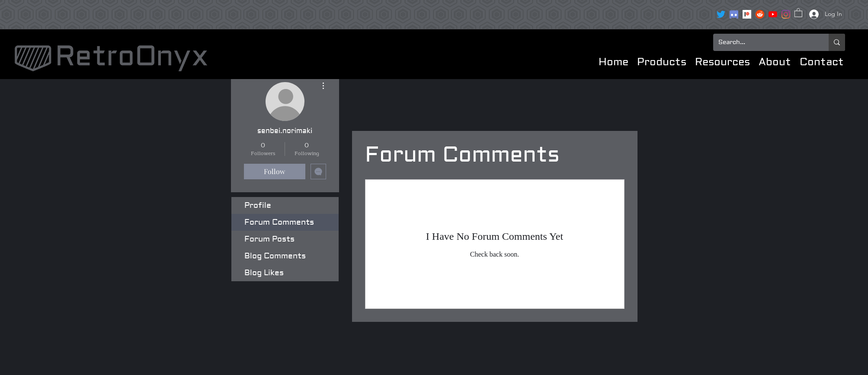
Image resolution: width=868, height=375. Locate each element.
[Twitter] (721, 14)
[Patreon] (747, 14)
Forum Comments (279, 222)
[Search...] (764, 42)
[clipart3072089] (734, 14)
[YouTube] (773, 14)
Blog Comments (275, 256)
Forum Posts (269, 239)
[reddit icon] (760, 14)
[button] (798, 12)
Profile (258, 205)
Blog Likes (264, 273)
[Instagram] (786, 14)
